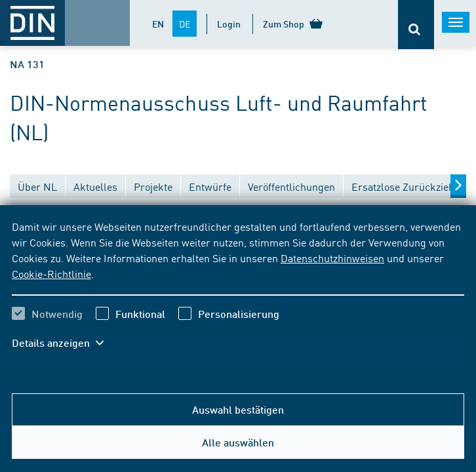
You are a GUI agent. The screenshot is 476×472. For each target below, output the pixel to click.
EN (158, 24)
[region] (238, 293)
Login (229, 24)
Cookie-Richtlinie (51, 273)
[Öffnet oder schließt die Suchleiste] (416, 25)
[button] (64, 343)
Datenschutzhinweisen (332, 258)
